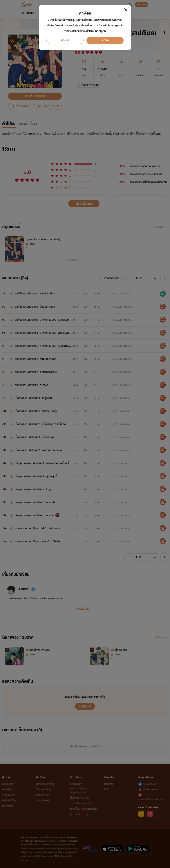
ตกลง (105, 40)
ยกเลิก (65, 40)
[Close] (126, 10)
